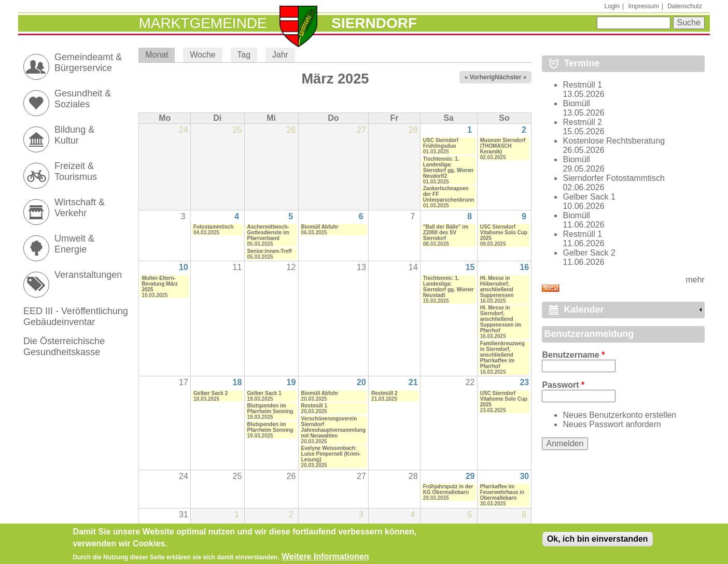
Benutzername (573, 355)
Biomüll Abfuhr (320, 227)
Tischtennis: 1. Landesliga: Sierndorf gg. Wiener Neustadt (449, 287)
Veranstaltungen (88, 275)
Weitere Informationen (325, 559)
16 (524, 267)
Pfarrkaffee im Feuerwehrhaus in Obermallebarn (502, 492)
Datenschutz (685, 6)
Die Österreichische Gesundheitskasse (64, 347)
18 (237, 382)
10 (184, 267)
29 (470, 476)
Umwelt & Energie (74, 244)
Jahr (280, 55)
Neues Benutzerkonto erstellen (619, 415)
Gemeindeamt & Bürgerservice (88, 62)
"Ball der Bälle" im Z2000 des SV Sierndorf (446, 232)
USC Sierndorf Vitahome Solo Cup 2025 (504, 232)
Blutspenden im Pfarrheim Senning (270, 408)
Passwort (563, 385)
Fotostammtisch (213, 227)
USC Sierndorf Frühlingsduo (441, 143)
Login (612, 6)
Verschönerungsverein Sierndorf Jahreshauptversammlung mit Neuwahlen (334, 427)
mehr (695, 280)
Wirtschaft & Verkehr (80, 208)
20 (361, 382)
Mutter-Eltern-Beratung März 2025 (159, 284)
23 (524, 382)
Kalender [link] (584, 309)
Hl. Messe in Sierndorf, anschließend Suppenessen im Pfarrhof (501, 319)
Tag (244, 55)
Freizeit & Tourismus (76, 171)
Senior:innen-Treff (270, 251)
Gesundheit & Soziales (83, 99)
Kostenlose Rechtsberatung (614, 141)
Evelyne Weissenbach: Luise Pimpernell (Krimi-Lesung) (331, 454)
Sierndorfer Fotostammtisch (614, 178)
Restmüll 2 (384, 393)
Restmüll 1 (314, 406)
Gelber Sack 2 (211, 393)
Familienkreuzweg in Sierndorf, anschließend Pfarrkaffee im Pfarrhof (502, 355)
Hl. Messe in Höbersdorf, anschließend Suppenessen (497, 287)
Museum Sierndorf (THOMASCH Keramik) (503, 146)
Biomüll (576, 103)
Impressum (643, 6)
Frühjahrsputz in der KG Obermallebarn (448, 489)
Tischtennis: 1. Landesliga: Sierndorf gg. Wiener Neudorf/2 (449, 167)
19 (291, 382)
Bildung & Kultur (74, 135)
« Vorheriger (483, 77)
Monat (160, 55)
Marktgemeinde (202, 23)
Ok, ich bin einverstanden (598, 541)
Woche (203, 55)
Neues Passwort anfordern (612, 424)
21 (413, 382)
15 (470, 267)
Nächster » (510, 77)
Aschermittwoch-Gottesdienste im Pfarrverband (268, 232)
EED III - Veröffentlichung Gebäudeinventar (76, 316)
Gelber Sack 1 (264, 393)
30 (524, 476)
